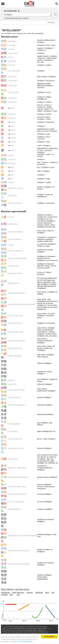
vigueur (40, 109)
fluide (47, 266)
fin (52, 109)
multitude (39, 592)
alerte (48, 117)
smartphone (42, 237)
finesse (40, 105)
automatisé (50, 203)
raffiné (47, 109)
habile (48, 119)
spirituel (40, 60)
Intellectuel (5, 592)
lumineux (41, 272)
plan (39, 162)
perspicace (50, 80)
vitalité (49, 107)
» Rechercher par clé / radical (16, 18)
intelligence (42, 50)
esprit (53, 45)
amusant (41, 62)
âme (48, 45)
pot (18, 595)
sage (48, 134)
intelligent (41, 42)
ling (11, 595)
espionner (41, 139)
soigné (40, 111)
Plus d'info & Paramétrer (26, 642)
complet (4, 595)
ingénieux (42, 58)
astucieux (41, 87)
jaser (48, 137)
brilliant (49, 102)
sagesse (40, 48)
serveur (30, 592)
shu (53, 592)
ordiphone (52, 237)
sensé (48, 92)
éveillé (40, 187)
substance (41, 107)
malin (55, 111)
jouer (52, 167)
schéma (45, 162)
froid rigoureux (18, 592)
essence (47, 105)
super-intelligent (49, 439)
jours (47, 592)
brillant (49, 65)
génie (39, 439)
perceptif (41, 117)
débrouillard (52, 58)
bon (39, 167)
